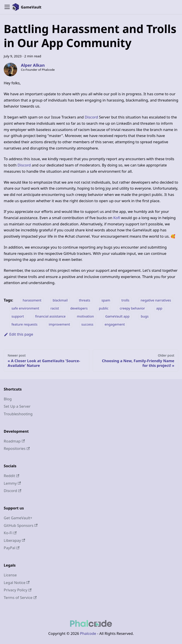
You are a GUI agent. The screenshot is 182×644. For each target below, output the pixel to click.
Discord (91, 117)
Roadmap (14, 441)
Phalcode (88, 633)
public (104, 308)
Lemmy (12, 483)
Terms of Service (20, 597)
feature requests (24, 324)
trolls (125, 300)
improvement (59, 324)
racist (55, 308)
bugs (145, 316)
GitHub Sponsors (21, 525)
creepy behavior (132, 308)
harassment (32, 300)
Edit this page (18, 334)
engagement (115, 324)
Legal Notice (17, 583)
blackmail (60, 300)
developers (79, 308)
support (18, 316)
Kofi (117, 218)
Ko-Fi (10, 533)
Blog (8, 399)
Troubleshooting (18, 414)
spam (106, 300)
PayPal (12, 548)
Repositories (17, 448)
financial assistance (50, 316)
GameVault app (117, 316)
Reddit (11, 476)
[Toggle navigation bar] (7, 7)
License (10, 575)
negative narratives (156, 300)
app (159, 308)
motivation (86, 316)
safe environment (25, 308)
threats (85, 300)
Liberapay (14, 540)
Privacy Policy (18, 590)
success (87, 324)
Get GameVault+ (18, 518)
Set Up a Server (17, 406)
